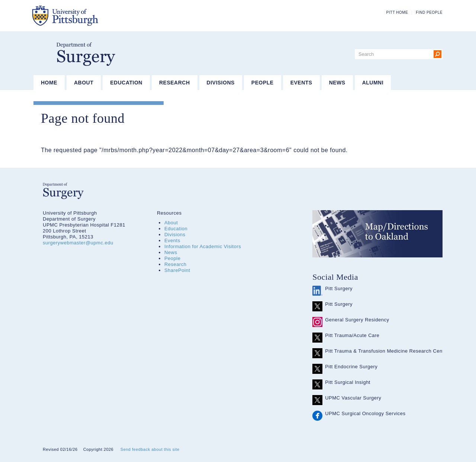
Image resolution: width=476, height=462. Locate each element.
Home (49, 83)
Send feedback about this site (150, 449)
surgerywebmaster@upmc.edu (78, 243)
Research (175, 83)
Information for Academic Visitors (203, 246)
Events (301, 83)
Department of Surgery (86, 54)
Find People (429, 12)
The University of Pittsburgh (102, 16)
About (84, 83)
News (337, 83)
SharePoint (177, 270)
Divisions (221, 83)
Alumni (373, 83)
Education (126, 83)
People (263, 83)
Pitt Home (397, 12)
